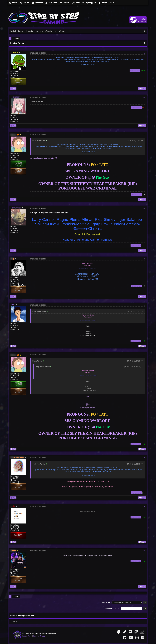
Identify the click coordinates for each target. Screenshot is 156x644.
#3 (144, 135)
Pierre (13, 305)
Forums (24, 3)
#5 (144, 259)
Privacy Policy (27, 636)
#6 (144, 305)
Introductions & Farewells (44, 31)
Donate (103, 3)
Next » (17, 39)
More (113, 3)
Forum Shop (78, 3)
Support (91, 3)
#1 (144, 53)
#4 (144, 208)
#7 (144, 355)
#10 (144, 551)
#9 (144, 507)
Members (37, 3)
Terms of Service (39, 636)
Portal (13, 3)
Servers (65, 3)
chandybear (15, 97)
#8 (144, 458)
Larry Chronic (16, 208)
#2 (144, 97)
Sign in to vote (135, 71)
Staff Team (51, 3)
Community (29, 31)
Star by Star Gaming (17, 31)
